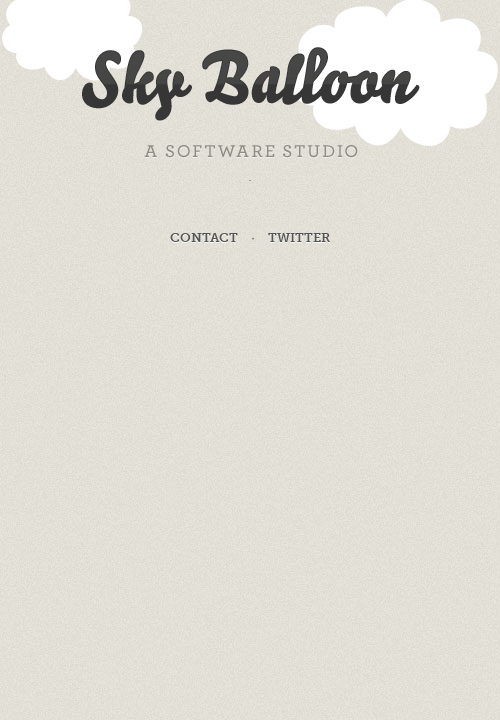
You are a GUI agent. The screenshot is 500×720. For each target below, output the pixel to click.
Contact (204, 237)
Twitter (299, 237)
